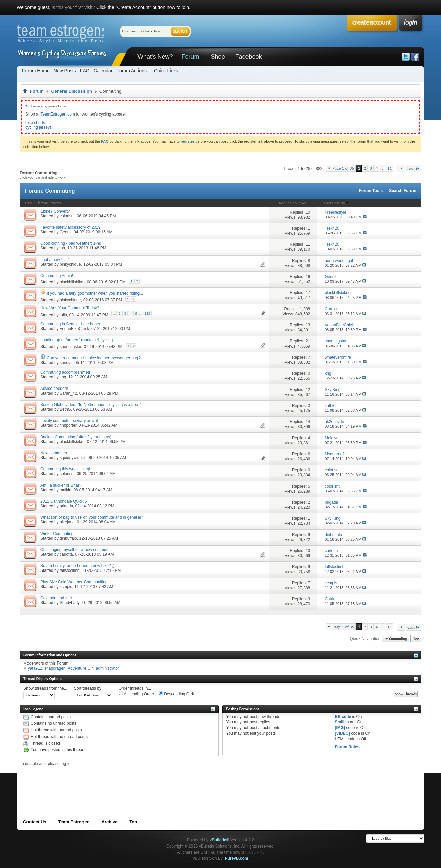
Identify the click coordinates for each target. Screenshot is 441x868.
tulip (63, 315)
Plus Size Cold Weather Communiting (74, 582)
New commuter (54, 453)
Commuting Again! (57, 276)
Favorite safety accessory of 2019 (70, 227)
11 (390, 168)
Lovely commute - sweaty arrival (69, 421)
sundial (66, 363)
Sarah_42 (68, 393)
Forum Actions (131, 71)
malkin (66, 490)
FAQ (85, 71)
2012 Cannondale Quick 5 (64, 501)
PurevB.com (237, 858)
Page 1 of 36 (343, 168)
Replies (285, 203)
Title (28, 203)
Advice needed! (54, 389)
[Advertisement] (142, 781)
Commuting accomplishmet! (65, 372)
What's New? (155, 57)
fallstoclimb (70, 570)
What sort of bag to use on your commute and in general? (92, 517)
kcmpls (66, 587)
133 (147, 313)
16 (308, 277)
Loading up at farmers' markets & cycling (76, 340)
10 (308, 212)
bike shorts (35, 123)
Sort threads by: (88, 688)
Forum (190, 57)
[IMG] (340, 728)
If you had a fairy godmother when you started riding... (95, 293)
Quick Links (166, 71)
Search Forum (403, 191)
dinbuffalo (68, 538)
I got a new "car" (55, 260)
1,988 (305, 309)
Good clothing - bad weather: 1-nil (70, 243)
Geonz (66, 232)
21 (308, 341)
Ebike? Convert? (55, 211)
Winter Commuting (57, 534)
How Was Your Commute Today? (70, 308)
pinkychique (70, 264)
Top (416, 639)
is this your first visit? (73, 7)
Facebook (248, 57)
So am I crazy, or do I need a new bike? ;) (77, 566)
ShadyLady (70, 603)
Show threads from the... (45, 688)
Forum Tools (371, 191)
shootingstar (71, 347)
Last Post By (337, 203)
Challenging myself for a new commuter (76, 550)
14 (308, 422)
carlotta (66, 554)
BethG (65, 409)
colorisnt (67, 216)
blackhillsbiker (72, 282)
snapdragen (55, 668)
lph (62, 248)
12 (308, 390)
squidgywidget (72, 458)
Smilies (342, 722)
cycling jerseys (39, 127)
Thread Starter (49, 203)
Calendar (103, 71)
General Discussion (71, 91)
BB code (343, 717)
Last (414, 168)
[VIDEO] (342, 733)
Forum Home (36, 71)
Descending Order (178, 694)
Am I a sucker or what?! (61, 485)
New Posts (65, 71)
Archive (110, 822)
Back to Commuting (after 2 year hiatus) (76, 437)
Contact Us (35, 822)
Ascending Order (136, 694)
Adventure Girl (81, 668)
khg (63, 377)
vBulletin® (219, 840)
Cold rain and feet (56, 598)
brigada (66, 506)
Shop (218, 57)
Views (300, 203)
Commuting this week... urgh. (66, 469)
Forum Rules (347, 747)
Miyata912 (33, 668)
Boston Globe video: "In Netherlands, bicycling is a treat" (91, 405)
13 (308, 325)
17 (308, 293)
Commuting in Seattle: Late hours (70, 324)
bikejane (67, 522)
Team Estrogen (74, 822)
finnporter (68, 425)
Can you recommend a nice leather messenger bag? (94, 358)
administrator (107, 668)
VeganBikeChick (74, 329)
